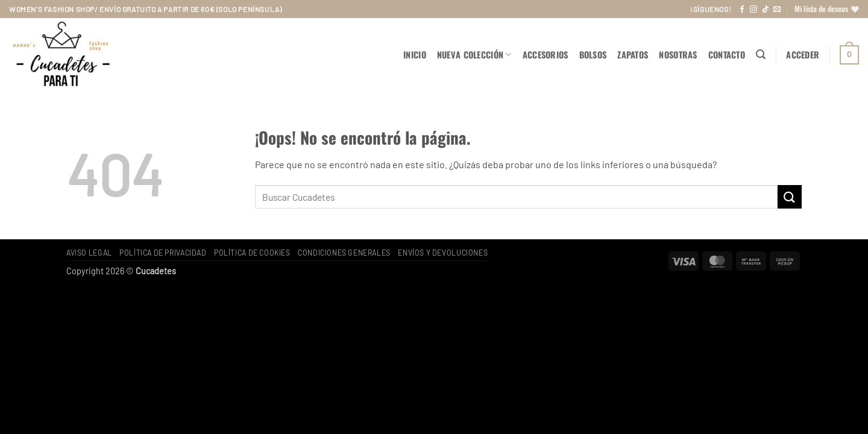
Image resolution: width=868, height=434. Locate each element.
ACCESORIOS (546, 55)
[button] (761, 55)
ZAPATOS (633, 55)
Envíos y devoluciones (443, 253)
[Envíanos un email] (777, 10)
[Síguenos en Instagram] (753, 10)
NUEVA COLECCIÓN (474, 55)
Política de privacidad (163, 253)
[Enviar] (790, 197)
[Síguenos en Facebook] (742, 10)
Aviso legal (89, 253)
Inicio (415, 55)
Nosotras (678, 55)
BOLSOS (593, 55)
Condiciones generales (344, 253)
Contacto (727, 55)
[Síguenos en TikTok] (766, 10)
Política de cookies (252, 253)
